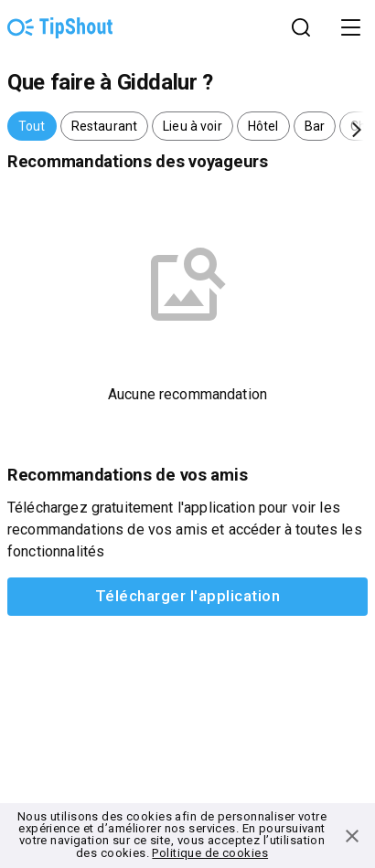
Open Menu (352, 27)
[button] (32, 126)
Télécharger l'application (187, 597)
